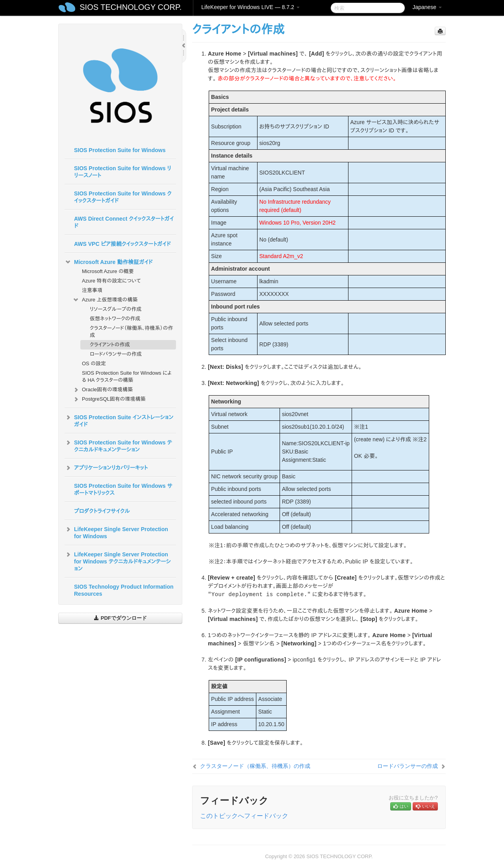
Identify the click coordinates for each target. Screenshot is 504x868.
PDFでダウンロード (120, 618)
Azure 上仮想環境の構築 (105, 300)
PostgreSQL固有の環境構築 (109, 399)
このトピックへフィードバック (244, 816)
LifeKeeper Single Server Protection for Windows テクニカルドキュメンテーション (118, 561)
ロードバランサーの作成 (116, 354)
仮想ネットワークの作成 (115, 319)
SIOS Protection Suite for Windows (120, 150)
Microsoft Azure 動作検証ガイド (108, 262)
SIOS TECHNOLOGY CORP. (131, 7)
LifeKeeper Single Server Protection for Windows (116, 532)
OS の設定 (94, 363)
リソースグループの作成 (116, 309)
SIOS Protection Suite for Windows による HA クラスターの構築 (127, 376)
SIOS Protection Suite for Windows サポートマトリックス (123, 489)
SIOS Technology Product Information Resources (124, 590)
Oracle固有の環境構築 (103, 390)
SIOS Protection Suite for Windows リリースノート (123, 172)
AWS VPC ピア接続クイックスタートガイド (122, 244)
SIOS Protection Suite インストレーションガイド (119, 420)
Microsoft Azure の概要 (108, 271)
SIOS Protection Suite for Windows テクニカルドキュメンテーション (118, 445)
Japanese (427, 7)
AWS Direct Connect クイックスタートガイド (124, 222)
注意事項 (92, 290)
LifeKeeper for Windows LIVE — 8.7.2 (250, 7)
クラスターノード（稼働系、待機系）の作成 (131, 332)
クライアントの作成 (110, 345)
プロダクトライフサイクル (102, 511)
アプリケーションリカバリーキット (106, 468)
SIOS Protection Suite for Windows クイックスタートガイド (123, 197)
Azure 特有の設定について (111, 281)
